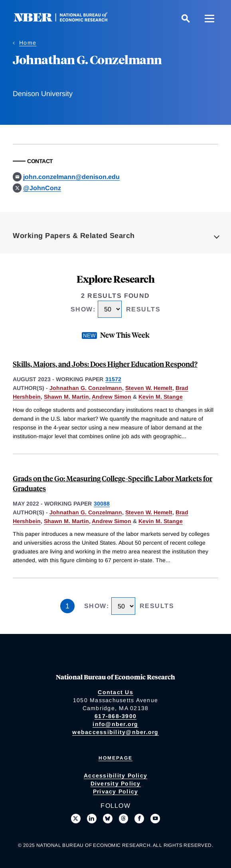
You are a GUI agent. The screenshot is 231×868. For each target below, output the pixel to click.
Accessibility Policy (115, 775)
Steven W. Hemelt (149, 388)
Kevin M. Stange (161, 397)
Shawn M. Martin (66, 397)
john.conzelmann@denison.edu (71, 177)
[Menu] (209, 18)
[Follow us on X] (76, 819)
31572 (113, 379)
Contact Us (115, 692)
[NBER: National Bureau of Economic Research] (67, 20)
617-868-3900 (115, 716)
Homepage (115, 758)
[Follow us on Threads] (124, 819)
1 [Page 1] (67, 606)
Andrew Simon (112, 397)
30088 (102, 504)
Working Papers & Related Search (74, 236)
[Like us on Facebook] (139, 819)
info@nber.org (115, 724)
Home (28, 43)
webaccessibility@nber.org (115, 732)
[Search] (186, 18)
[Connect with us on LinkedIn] (92, 819)
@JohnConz (42, 188)
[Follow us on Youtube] (155, 819)
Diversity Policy (116, 783)
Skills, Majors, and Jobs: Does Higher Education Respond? (105, 364)
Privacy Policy (116, 791)
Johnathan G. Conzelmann (86, 388)
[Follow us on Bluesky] (108, 819)
